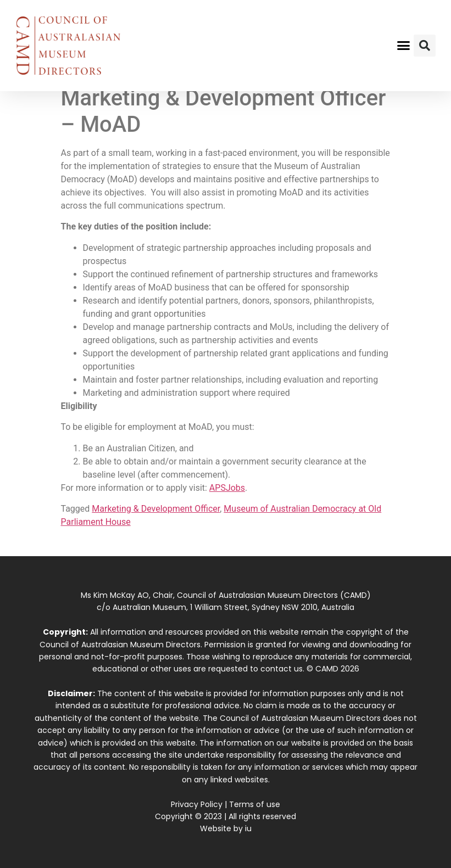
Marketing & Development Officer (156, 509)
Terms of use (255, 804)
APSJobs (227, 488)
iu (248, 828)
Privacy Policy (197, 804)
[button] (403, 46)
